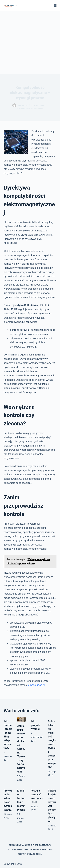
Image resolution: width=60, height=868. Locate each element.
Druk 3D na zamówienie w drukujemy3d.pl (30, 845)
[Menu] (55, 6)
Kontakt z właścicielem (30, 854)
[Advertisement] (30, 42)
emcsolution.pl (37, 685)
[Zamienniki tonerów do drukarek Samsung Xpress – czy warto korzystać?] (22, 720)
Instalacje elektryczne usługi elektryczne (30, 850)
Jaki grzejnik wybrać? (35, 725)
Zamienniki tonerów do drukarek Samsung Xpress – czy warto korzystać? (21, 749)
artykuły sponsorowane (30, 109)
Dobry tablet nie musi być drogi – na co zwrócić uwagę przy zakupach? (52, 744)
